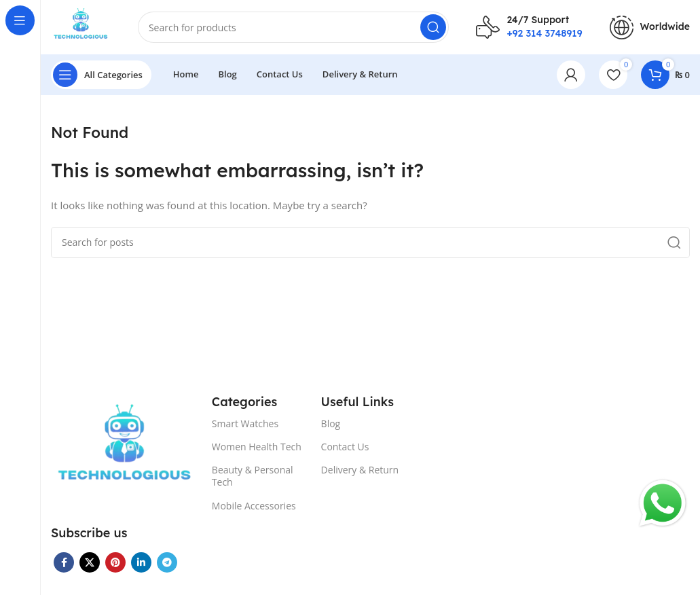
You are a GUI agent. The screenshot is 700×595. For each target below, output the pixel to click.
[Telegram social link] (167, 562)
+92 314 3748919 (544, 33)
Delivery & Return (360, 470)
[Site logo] (81, 26)
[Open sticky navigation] (101, 75)
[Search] (294, 27)
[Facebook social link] (64, 562)
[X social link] (90, 562)
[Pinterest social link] (115, 562)
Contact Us (345, 447)
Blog (331, 423)
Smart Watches (245, 423)
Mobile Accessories (254, 506)
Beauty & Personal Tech (253, 476)
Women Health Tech (257, 447)
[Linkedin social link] (141, 562)
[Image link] (125, 450)
